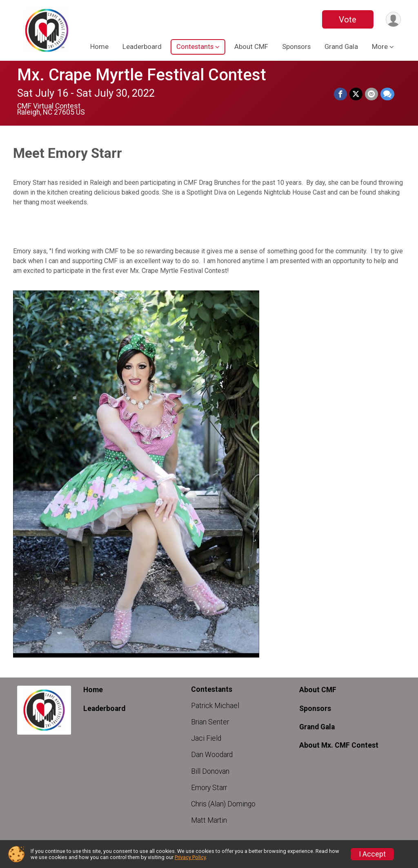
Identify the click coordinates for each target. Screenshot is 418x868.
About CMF (251, 47)
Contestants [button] (195, 47)
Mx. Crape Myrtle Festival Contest (142, 75)
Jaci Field (206, 738)
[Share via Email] (371, 94)
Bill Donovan (210, 771)
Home (99, 47)
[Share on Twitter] (356, 94)
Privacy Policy (190, 857)
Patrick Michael (215, 706)
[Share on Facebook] (340, 94)
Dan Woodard (212, 755)
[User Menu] (393, 19)
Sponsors (296, 47)
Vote (348, 20)
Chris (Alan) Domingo (223, 804)
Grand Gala (341, 47)
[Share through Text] (387, 94)
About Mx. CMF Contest (339, 745)
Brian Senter (210, 722)
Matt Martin (209, 820)
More (380, 47)
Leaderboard (142, 47)
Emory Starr (209, 788)
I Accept (372, 854)
